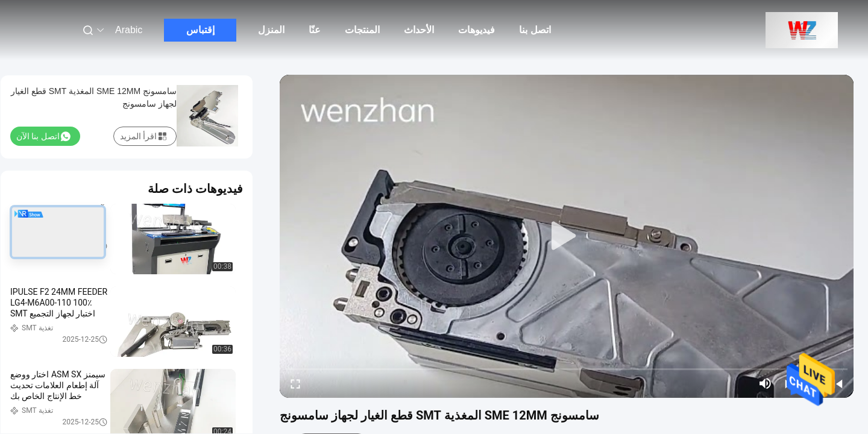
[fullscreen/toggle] (295, 383)
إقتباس (200, 30)
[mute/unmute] (766, 383)
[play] (567, 236)
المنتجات (362, 30)
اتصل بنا (535, 30)
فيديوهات (476, 30)
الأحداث (419, 30)
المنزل (271, 30)
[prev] (838, 383)
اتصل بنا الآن (43, 136)
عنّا (315, 30)
